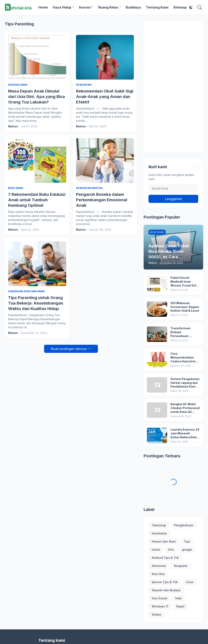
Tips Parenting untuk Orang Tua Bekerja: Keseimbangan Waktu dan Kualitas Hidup (36, 303)
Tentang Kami (157, 7)
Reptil (180, 606)
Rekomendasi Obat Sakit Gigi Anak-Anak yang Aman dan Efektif (105, 97)
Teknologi (159, 525)
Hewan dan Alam (164, 541)
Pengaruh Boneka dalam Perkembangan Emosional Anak (102, 200)
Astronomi (159, 566)
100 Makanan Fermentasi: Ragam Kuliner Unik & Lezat (185, 307)
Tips (187, 541)
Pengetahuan (184, 525)
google (187, 550)
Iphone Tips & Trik (165, 582)
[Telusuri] (199, 7)
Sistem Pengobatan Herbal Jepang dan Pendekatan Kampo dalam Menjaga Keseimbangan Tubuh (185, 383)
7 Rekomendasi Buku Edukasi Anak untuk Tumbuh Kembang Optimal (37, 200)
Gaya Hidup (62, 7)
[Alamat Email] (173, 188)
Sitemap (180, 7)
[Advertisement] (173, 87)
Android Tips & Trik (165, 558)
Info (171, 550)
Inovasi (85, 7)
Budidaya (133, 7)
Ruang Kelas (108, 7)
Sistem (157, 614)
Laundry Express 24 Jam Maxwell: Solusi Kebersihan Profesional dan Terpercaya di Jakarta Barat (185, 433)
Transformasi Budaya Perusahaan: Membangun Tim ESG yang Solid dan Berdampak (184, 332)
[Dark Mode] (191, 7)
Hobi (179, 598)
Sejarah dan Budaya (166, 590)
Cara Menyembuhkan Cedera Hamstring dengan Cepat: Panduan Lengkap (184, 358)
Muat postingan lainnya (69, 349)
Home (43, 7)
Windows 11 (160, 606)
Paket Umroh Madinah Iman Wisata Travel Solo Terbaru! (184, 282)
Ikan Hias (158, 574)
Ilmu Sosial (159, 598)
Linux (190, 582)
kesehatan (159, 533)
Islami (156, 550)
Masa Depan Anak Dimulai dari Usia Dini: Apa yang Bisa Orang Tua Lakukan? (36, 97)
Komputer (181, 566)
